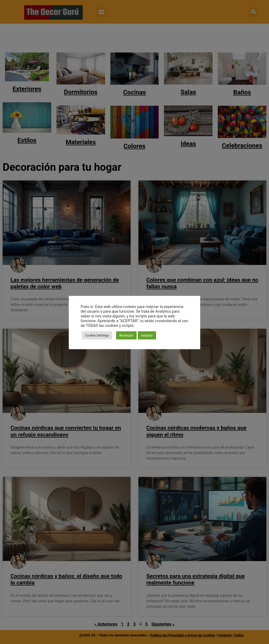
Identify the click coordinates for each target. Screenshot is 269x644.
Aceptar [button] (147, 335)
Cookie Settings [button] (97, 335)
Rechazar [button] (126, 335)
